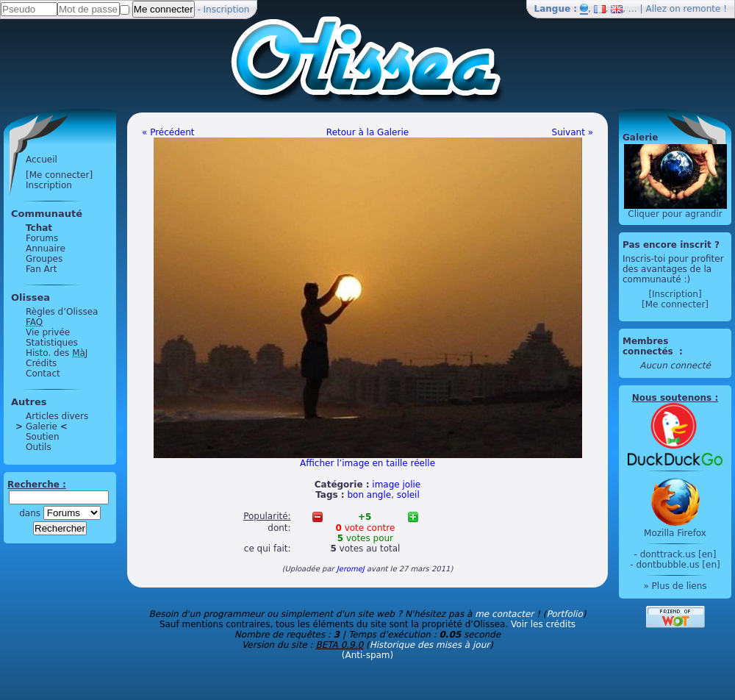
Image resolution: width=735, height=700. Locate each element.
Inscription (227, 10)
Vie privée (48, 332)
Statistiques (52, 343)
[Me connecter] (59, 175)
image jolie (396, 485)
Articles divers (57, 416)
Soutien (43, 437)
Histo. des (57, 353)
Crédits (41, 363)
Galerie (42, 426)
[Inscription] (675, 294)
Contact (43, 374)
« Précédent (168, 132)
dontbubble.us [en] (678, 565)
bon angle (369, 495)
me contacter (504, 614)
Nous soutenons (672, 398)
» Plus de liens (675, 586)
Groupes (44, 259)
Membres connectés (649, 346)
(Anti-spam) (367, 655)
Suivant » (573, 132)
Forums (42, 238)
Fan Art (41, 269)
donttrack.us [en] (678, 554)
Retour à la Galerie (367, 132)
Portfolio (564, 614)
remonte (702, 9)
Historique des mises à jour (430, 645)
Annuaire (46, 249)
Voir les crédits (543, 624)
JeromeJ (351, 569)
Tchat (39, 228)
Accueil (42, 160)
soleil (408, 495)
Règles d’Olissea (62, 312)
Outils (39, 447)
